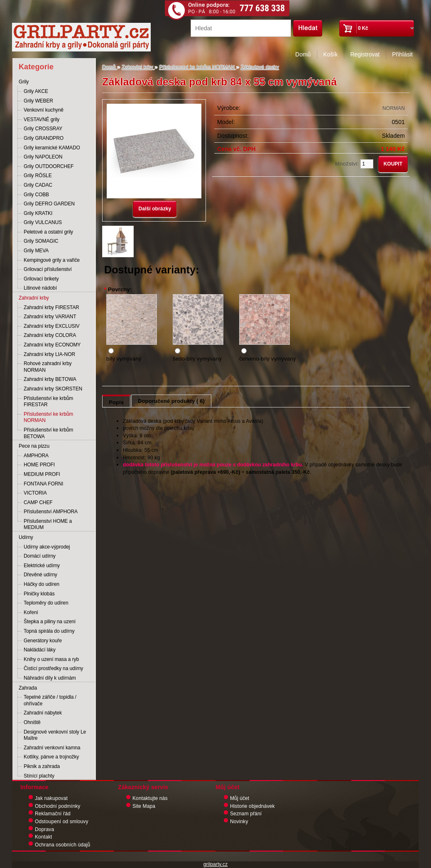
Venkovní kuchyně (44, 110)
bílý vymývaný (124, 359)
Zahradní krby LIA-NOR (49, 354)
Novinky (239, 822)
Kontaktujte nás (150, 798)
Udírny (26, 537)
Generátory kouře (43, 641)
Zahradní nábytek (43, 713)
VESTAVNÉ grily (42, 119)
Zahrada (28, 688)
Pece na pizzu (34, 446)
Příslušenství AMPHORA (51, 512)
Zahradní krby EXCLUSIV (52, 326)
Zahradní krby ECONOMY (52, 345)
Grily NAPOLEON (43, 157)
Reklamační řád (53, 814)
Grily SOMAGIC (41, 241)
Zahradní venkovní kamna (52, 748)
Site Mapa (144, 806)
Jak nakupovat (51, 798)
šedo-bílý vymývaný (197, 359)
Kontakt (44, 837)
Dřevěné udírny (40, 575)
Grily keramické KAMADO (52, 148)
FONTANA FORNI (43, 484)
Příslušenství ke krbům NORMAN (48, 417)
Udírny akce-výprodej (47, 547)
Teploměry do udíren (46, 603)
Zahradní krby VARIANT (50, 317)
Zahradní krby (34, 298)
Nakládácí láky (40, 650)
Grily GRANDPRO (44, 138)
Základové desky (260, 67)
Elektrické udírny (42, 566)
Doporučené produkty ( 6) (171, 401)
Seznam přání (246, 814)
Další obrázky (155, 209)
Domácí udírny (40, 556)
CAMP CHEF (38, 502)
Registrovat (365, 54)
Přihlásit (402, 54)
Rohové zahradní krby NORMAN (48, 367)
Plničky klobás (39, 594)
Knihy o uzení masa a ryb (51, 659)
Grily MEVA (36, 251)
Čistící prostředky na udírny (53, 668)
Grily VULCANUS (43, 222)
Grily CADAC (38, 185)
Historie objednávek (252, 806)
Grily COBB (36, 195)
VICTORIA (35, 493)
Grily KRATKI (38, 213)
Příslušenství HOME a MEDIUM (48, 524)
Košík (330, 54)
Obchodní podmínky (58, 806)
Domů (303, 54)
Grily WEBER (38, 101)
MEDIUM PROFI (42, 474)
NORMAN (394, 108)
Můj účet (240, 798)
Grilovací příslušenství (48, 269)
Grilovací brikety (41, 279)
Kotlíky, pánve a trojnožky (51, 757)
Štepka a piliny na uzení (50, 622)
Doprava (44, 829)
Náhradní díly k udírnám (50, 678)
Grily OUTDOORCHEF (49, 166)
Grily (24, 82)
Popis (116, 402)
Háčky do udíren (42, 584)
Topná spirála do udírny (49, 631)
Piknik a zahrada (42, 766)
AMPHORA (36, 456)
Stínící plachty (39, 776)
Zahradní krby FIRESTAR (51, 307)
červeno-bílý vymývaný (268, 359)
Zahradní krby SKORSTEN (53, 389)
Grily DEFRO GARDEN (49, 204)
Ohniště (32, 722)
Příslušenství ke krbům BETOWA (48, 433)
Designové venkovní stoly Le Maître (55, 735)
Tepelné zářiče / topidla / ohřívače (50, 700)
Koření (31, 612)
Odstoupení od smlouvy (62, 822)
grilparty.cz (216, 864)
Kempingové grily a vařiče (52, 260)
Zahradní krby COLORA (50, 335)
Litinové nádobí (40, 288)
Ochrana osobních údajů (62, 845)
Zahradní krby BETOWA (50, 379)
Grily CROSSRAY (43, 129)
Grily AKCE (36, 91)
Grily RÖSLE (38, 176)
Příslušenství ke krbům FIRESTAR (48, 402)
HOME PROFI (39, 465)
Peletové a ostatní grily (48, 232)
